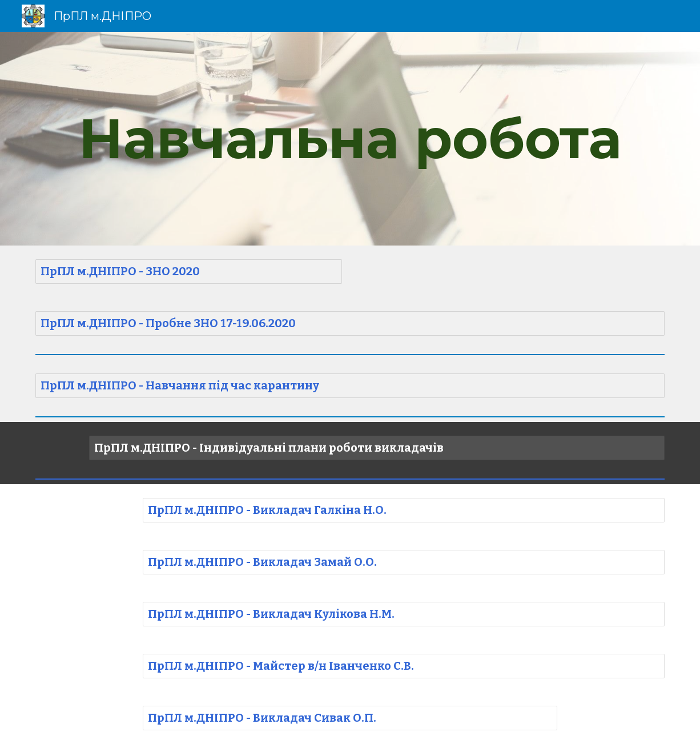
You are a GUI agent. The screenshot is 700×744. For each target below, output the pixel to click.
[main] (350, 139)
